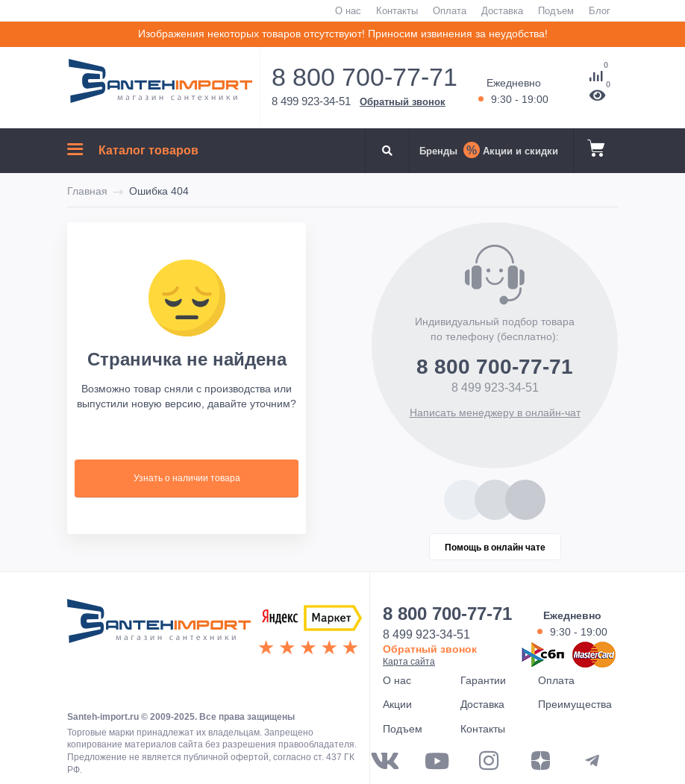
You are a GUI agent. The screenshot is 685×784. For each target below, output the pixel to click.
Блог (600, 10)
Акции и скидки (520, 151)
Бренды (438, 151)
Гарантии (483, 680)
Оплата (450, 10)
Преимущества (575, 704)
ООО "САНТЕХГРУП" (159, 628)
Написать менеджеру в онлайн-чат (495, 413)
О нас (348, 10)
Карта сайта (409, 661)
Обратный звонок (403, 101)
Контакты (397, 10)
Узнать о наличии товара (187, 478)
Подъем (556, 10)
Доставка (502, 10)
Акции (397, 704)
